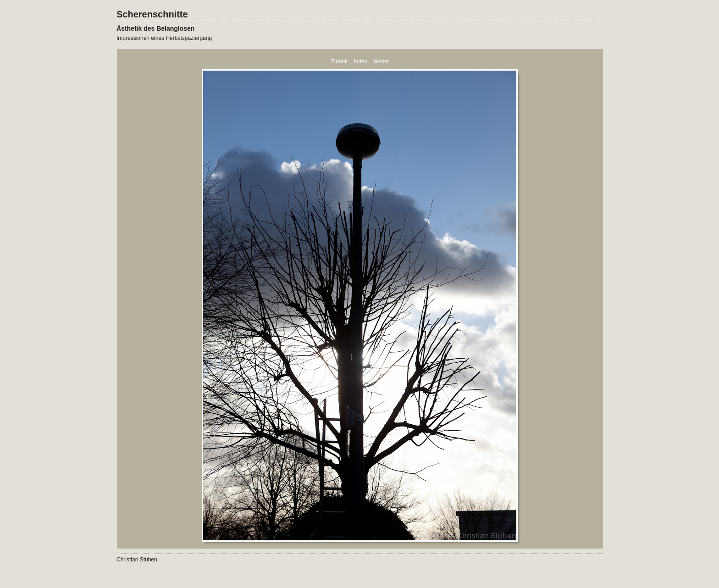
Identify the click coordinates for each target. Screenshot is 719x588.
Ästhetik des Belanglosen (155, 28)
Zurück (339, 61)
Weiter (381, 61)
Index (360, 61)
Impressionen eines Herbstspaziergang (164, 38)
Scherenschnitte (152, 14)
